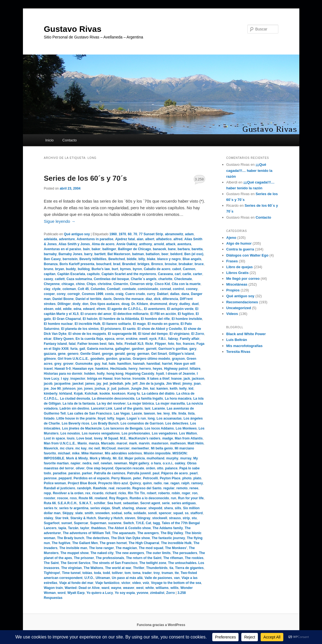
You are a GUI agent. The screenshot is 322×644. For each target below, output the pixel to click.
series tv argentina (74, 508)
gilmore (50, 359)
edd (58, 309)
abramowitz (174, 234)
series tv (51, 508)
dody (77, 304)
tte (177, 573)
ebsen (49, 309)
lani (147, 408)
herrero (145, 369)
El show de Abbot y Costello (160, 329)
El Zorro (198, 334)
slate (79, 513)
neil (96, 463)
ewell (143, 339)
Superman (98, 523)
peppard (65, 478)
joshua (100, 389)
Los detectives (177, 423)
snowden (103, 513)
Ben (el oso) (194, 254)
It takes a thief (158, 379)
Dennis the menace (129, 299)
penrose (50, 478)
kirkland (66, 394)
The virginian (71, 568)
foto (171, 344)
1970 (122, 234)
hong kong (115, 374)
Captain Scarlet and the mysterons (129, 274)
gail (82, 349)
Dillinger (64, 304)
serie (166, 503)
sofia (128, 513)
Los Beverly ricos (75, 423)
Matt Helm (196, 443)
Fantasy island (55, 344)
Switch (129, 523)
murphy (172, 458)
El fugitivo (186, 314)
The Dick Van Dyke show (130, 538)
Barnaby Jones (70, 254)
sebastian (131, 503)
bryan (60, 269)
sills (178, 508)
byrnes (125, 269)
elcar (48, 339)
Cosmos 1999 (92, 294)
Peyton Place (170, 478)
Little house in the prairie (76, 418)
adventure (67, 239)
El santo (129, 329)
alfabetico (164, 239)
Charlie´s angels (144, 279)
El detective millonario (131, 314)
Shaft (116, 508)
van (177, 578)
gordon (112, 359)
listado (49, 418)
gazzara (50, 354)
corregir (74, 294)
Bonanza (51, 264)
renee (194, 488)
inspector (78, 379)
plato (197, 478)
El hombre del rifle (155, 319)
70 (135, 234)
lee (159, 413)
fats (111, 344)
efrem (101, 309)
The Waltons (94, 568)
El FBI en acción (163, 314)
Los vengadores (164, 433)
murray (186, 458)
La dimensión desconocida (113, 399)
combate (129, 289)
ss (187, 513)
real (112, 488)
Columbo (98, 289)
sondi (152, 513)
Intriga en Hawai (100, 379)
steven (130, 518)
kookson (119, 394)
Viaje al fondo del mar (76, 583)
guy (97, 364)
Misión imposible (157, 453)
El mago (139, 324)
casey (49, 279)
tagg (156, 523)
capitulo (93, 274)
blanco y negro (169, 259)
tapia (62, 528)
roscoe (63, 498)
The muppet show (75, 553)
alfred (178, 239)
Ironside (139, 379)
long (151, 418)
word (61, 593)
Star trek (62, 518)
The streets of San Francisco (115, 563)
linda (182, 413)
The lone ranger (101, 548)
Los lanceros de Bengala (123, 428)
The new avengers (130, 553)
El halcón (90, 319)
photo (187, 478)
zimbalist (157, 593)
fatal (72, 344)
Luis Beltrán (237, 340)
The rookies (194, 558)
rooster (50, 498)
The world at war (118, 568)
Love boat (84, 438)
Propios (233, 290)
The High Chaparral (144, 543)
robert (152, 493)
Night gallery (139, 463)
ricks (122, 493)
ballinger (109, 249)
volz (146, 583)
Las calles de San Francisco (90, 413)
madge (168, 438)
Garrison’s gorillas (173, 349)
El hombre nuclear (58, 324)
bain (86, 249)
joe (46, 389)
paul (156, 473)
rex (88, 493)
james (90, 384)
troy (157, 573)
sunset (67, 523)
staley (49, 518)
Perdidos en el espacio (91, 478)
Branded (129, 264)
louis (71, 438)
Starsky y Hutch (110, 518)
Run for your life (191, 498)
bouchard (104, 264)
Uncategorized (239, 308)
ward (105, 588)
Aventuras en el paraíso (63, 249)
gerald (120, 354)
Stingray (144, 518)
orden (150, 468)
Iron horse (123, 379)
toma (136, 573)
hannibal (153, 364)
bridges (143, 264)
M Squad (111, 438)
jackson (198, 379)
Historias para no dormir (63, 374)
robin (176, 493)
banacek (159, 249)
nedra (87, 463)
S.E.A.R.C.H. (68, 503)
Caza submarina (79, 279)
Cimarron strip (141, 284)
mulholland (156, 458)
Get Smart (159, 354)
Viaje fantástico (107, 583)
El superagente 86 (122, 334)
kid (191, 389)
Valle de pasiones (158, 578)
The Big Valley (172, 533)
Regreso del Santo (147, 488)
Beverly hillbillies (93, 259)
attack (171, 244)
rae (166, 483)
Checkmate (183, 279)
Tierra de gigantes (189, 568)
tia (171, 568)
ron (195, 493)
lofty (111, 418)
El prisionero (111, 329)
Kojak (78, 394)
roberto (164, 493)
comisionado (148, 289)
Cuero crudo (135, 294)
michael (64, 453)
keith (174, 389)
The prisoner (84, 558)
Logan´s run (136, 418)
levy (167, 413)
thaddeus (99, 528)
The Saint (51, 563)
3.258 (199, 179)
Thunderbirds (157, 568)
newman (121, 463)
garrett (151, 349)
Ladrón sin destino (74, 408)
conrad (166, 289)
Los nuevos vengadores (101, 433)
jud (114, 389)
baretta (197, 249)
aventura (184, 244)
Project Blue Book (82, 483)
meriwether (140, 448)
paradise (60, 473)
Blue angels (192, 259)
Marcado (108, 443)
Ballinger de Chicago (134, 249)
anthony (146, 244)
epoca (110, 339)
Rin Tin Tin (137, 493)
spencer (165, 513)
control (178, 289)
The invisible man (73, 548)
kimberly (51, 394)
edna (77, 309)
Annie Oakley (127, 244)
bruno (49, 269)
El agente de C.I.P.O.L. (125, 309)
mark (133, 443)
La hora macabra (178, 399)
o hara (156, 463)
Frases (232, 261)
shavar (141, 508)
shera (168, 508)
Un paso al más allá (127, 578)
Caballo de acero (157, 269)
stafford (197, 513)
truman (167, 573)
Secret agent (150, 503)
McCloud (109, 448)
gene (62, 354)
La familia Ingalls (150, 399)
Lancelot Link (102, 408)
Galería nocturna (100, 349)
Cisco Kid (162, 284)
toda (97, 573)
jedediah (117, 384)
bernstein (70, 259)
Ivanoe (176, 379)
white (150, 588)
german (143, 354)
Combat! (114, 289)
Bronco (157, 264)
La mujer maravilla (170, 404)
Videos (232, 314)
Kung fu (134, 394)
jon (80, 389)
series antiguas (184, 503)
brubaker (186, 264)
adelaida (51, 239)
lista (191, 413)
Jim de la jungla (152, 384)
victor (126, 583)
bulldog (84, 269)
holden (90, 374)
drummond (159, 304)
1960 (113, 234)
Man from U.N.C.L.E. (60, 443)
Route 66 (86, 498)
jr (108, 389)
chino (80, 284)
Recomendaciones (242, 302)
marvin (144, 443)
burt (115, 269)
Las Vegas (122, 413)
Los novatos (70, 433)
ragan (175, 483)
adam (189, 234)
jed (105, 384)
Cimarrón (121, 284)
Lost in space (55, 438)
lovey (98, 438)
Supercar (81, 523)
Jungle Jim (139, 389)
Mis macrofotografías (244, 346)
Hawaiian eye (83, 369)
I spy (65, 379)
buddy (71, 269)
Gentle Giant (90, 354)
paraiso (74, 473)
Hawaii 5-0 (63, 369)
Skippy (68, 513)
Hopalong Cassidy (140, 374)
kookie (105, 394)
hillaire (195, 369)
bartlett (100, 254)
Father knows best (92, 344)
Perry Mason (121, 478)
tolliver (117, 573)
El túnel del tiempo (153, 334)
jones (89, 389)
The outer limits (158, 553)
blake (151, 259)
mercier (123, 448)
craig (120, 294)
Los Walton (188, 433)
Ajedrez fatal (125, 239)
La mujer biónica (141, 404)
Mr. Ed (118, 458)
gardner (138, 349)
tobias (87, 573)
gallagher (123, 349)
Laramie (159, 408)
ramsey (197, 483)
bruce (199, 264)
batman (138, 254)
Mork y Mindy (100, 458)
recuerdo (123, 488)
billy (142, 259)
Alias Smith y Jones (74, 244)
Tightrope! (52, 573)
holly (101, 374)
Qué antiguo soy (77, 234)
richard (111, 493)
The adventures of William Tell (87, 533)
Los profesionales (136, 433)
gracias (125, 359)
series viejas (100, 508)
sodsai (117, 513)
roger (186, 493)
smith (89, 513)
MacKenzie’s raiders (144, 438)
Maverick (51, 448)
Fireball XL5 (134, 344)
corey (61, 294)
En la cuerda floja (89, 339)
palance (171, 468)
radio (158, 483)
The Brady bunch (71, 538)
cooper (49, 294)
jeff (135, 384)
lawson (149, 413)
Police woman (55, 483)
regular (169, 488)
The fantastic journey (168, 538)
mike (76, 453)
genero (73, 354)
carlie (187, 274)
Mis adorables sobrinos (123, 453)
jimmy (187, 384)
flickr (149, 344)
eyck (153, 339)
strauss (175, 518)
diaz (149, 299)
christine (104, 284)
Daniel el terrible (88, 299)
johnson (69, 389)
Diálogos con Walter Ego (248, 255)
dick (157, 299)
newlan (107, 463)
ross (73, 498)
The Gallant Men (85, 543)
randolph (84, 488)
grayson (178, 359)
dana (185, 294)
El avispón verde (180, 309)
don (85, 304)
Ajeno (231, 238)
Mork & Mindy (77, 458)
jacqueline (63, 384)
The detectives (97, 538)
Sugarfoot (52, 523)
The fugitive (61, 543)
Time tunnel (71, 573)
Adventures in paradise (95, 239)
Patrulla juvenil (139, 473)
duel (195, 304)
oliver (80, 468)
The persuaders (185, 553)
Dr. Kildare (140, 304)
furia (74, 349)
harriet (167, 364)
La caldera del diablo (158, 394)
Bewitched (117, 259)
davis (107, 299)
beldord (176, 254)
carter (197, 274)
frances (189, 344)
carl (178, 274)
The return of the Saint (144, 558)
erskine (132, 339)
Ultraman (103, 578)
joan (197, 384)
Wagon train (53, 588)
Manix (82, 443)
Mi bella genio (162, 448)
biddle (132, 259)
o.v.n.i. (168, 463)
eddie (67, 309)
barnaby (50, 254)
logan (121, 418)
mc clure (67, 448)
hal (104, 364)
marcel (122, 443)
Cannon (189, 269)
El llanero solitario (117, 324)
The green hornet (113, 543)
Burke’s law (101, 269)
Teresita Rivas (238, 352)
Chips (91, 284)
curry (151, 294)
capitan (50, 274)
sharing (128, 508)
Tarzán (73, 528)
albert (150, 239)
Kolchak (91, 394)
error (120, 339)
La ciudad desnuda (75, 399)
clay (47, 289)
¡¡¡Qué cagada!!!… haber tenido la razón (249, 170)
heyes (158, 369)
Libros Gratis (238, 273)
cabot (177, 269)
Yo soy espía (125, 593)
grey (58, 364)
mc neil (94, 448)
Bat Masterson (119, 254)
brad (117, 264)
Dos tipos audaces (105, 304)
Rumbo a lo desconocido (149, 498)
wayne (116, 588)
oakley (180, 463)
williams (162, 588)
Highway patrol (176, 369)
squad (178, 513)
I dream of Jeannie (180, 374)
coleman (69, 289)
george (108, 354)
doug (125, 304)
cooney (192, 289)
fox (179, 344)
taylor (85, 528)
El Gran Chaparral (67, 319)
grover (68, 364)
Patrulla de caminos (110, 473)
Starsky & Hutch (83, 518)
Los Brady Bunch (105, 423)
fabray (173, 339)
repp (48, 493)
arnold (159, 244)
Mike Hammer (92, 453)
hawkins (102, 369)
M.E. (123, 438)
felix (119, 344)
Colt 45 (83, 289)
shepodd (155, 508)
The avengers (148, 533)
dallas (175, 294)
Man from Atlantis (189, 438)
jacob (48, 384)
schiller (100, 503)
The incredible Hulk (176, 543)
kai (152, 389)
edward (89, 309)
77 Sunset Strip (151, 234)
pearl (194, 473)
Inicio (49, 140)
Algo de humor (239, 243)
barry (88, 254)
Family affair (190, 339)
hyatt (160, 374)
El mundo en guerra (163, 324)
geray (131, 354)
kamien (162, 389)
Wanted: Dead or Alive (82, 588)
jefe (128, 384)
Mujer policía (135, 458)
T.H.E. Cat (143, 523)
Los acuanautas (169, 418)
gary (193, 349)
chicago (68, 284)
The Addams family (168, 528)
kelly (183, 389)
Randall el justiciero (60, 488)
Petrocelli (150, 478)
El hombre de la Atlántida (119, 319)
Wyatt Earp (76, 593)
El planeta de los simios (80, 329)
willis (175, 588)
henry (133, 369)
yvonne (142, 593)
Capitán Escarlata (71, 274)
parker (87, 473)
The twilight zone (153, 563)
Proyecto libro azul (113, 483)
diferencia (170, 299)
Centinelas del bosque (111, 279)
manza (94, 443)
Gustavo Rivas (73, 29)
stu (194, 518)
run (173, 498)
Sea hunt (114, 503)
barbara (184, 249)
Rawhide (100, 488)
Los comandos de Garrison (142, 423)
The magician (126, 548)
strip (186, 518)
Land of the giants (128, 408)
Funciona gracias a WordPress (161, 625)
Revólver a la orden (68, 493)
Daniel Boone (63, 299)
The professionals (110, 558)
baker (96, 249)
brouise (171, 264)
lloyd (101, 418)
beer (165, 254)
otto (160, 468)
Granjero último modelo (151, 359)
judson (123, 389)
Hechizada (118, 369)
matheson (178, 443)
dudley (185, 304)
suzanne (115, 523)
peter (137, 478)
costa (109, 294)
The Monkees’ (176, 548)
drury (173, 304)
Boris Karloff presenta (77, 264)
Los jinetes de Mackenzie (82, 428)
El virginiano (179, 334)
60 (130, 234)
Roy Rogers (118, 498)
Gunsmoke (84, 364)
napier (75, 463)
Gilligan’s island (182, 354)
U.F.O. (89, 578)
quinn (147, 483)
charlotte (165, 279)
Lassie (137, 413)
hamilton (124, 364)
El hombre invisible (187, 319)
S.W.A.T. (86, 503)
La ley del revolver (111, 404)
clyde (57, 289)
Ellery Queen (63, 339)
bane (172, 249)
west (140, 588)
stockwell (160, 518)
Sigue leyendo (60, 221)
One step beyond (100, 468)
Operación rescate (130, 468)
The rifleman (173, 558)
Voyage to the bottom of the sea (176, 583)
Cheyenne (52, 284)
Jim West (173, 384)
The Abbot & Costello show (129, 528)
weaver (129, 588)
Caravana (165, 274)
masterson (160, 443)
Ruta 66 (50, 503)
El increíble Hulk (87, 324)
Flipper (161, 344)
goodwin (97, 359)
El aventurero (155, 309)
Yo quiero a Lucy (100, 593)
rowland (101, 498)
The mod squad (151, 548)
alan (140, 239)
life (174, 413)
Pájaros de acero (174, 473)
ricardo (98, 493)
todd (106, 573)
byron (137, 269)
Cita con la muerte (186, 284)
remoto (182, 488)
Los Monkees (186, 428)
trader (147, 573)
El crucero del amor (96, 314)
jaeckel (78, 384)
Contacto (70, 140)
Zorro (170, 593)
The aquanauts (124, 533)
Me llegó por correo (243, 279)
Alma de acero (103, 244)
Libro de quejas (240, 267)
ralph (185, 483)
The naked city (102, 553)
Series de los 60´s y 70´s (86, 178)
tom (128, 573)
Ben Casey (52, 259)
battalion (153, 254)
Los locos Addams (159, 428)
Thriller (139, 568)
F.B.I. (162, 339)
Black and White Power (246, 334)
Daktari (163, 294)
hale (112, 364)
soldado (140, 513)
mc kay (81, 448)
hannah (139, 364)
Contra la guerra (240, 249)
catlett (60, 279)
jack (187, 379)
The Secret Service (75, 563)
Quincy (135, 483)
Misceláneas (237, 284)
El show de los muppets (87, 334)
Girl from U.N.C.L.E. (73, 359)
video (136, 583)
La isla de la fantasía (79, 404)
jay (99, 384)
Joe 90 (56, 389)
